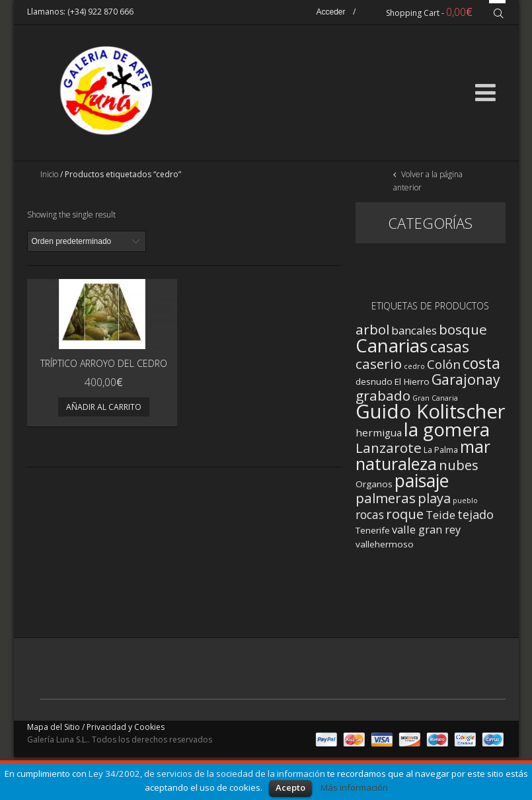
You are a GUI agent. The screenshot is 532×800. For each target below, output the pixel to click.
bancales (414, 330)
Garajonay (466, 379)
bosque (463, 329)
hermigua (379, 432)
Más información (354, 787)
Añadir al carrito (104, 407)
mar (475, 447)
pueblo (465, 500)
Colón (444, 364)
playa (434, 498)
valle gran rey (426, 529)
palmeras (386, 498)
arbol (372, 329)
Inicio (49, 174)
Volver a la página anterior (428, 181)
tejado (475, 514)
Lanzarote (389, 448)
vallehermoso (385, 544)
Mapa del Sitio (54, 727)
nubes (459, 465)
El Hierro (412, 381)
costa (481, 363)
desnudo (374, 381)
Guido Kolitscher (431, 411)
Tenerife (373, 530)
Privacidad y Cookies (126, 727)
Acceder (330, 12)
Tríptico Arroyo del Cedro (104, 363)
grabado (383, 395)
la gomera (447, 429)
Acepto (290, 787)
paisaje (422, 480)
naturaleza (396, 463)
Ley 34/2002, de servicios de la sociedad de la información (207, 774)
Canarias (392, 345)
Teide (440, 515)
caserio (379, 364)
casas (450, 346)
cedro (414, 366)
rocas (370, 514)
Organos (374, 484)
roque (405, 514)
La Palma (441, 450)
